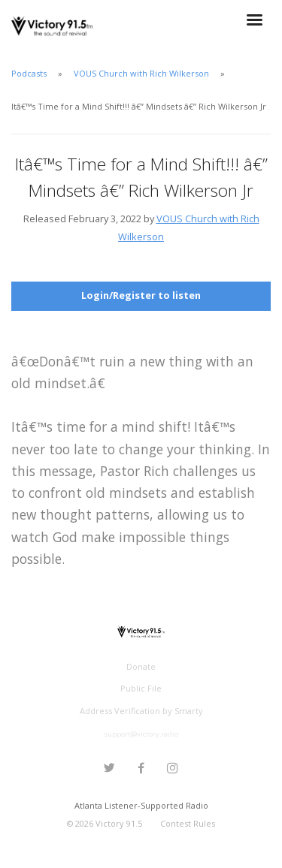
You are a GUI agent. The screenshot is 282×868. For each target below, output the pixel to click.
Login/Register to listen (141, 295)
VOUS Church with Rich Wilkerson (141, 73)
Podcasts (29, 73)
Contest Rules (188, 823)
